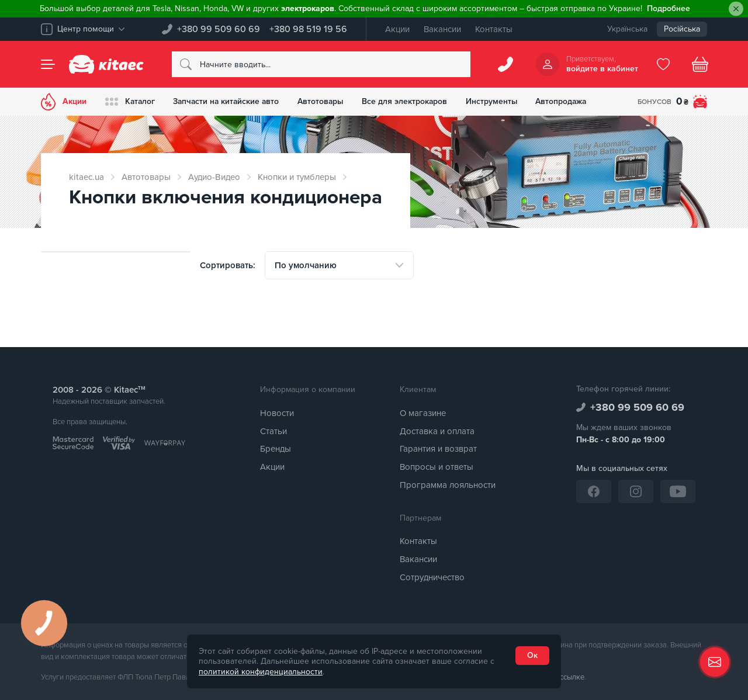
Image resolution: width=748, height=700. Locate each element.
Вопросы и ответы (437, 467)
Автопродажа (569, 101)
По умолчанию (306, 265)
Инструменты (498, 101)
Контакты (494, 29)
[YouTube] (678, 491)
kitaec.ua (86, 177)
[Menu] (48, 64)
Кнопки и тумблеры (297, 177)
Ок (532, 655)
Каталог (131, 102)
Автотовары (325, 101)
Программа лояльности (448, 485)
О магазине (423, 413)
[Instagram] (636, 491)
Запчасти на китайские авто (229, 101)
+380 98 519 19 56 (308, 29)
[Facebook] (594, 491)
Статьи (273, 431)
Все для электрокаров (411, 101)
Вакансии (442, 29)
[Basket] (700, 64)
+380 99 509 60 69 (219, 29)
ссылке (572, 677)
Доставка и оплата (437, 431)
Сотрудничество (432, 577)
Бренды (276, 449)
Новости (277, 413)
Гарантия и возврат (438, 449)
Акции (397, 29)
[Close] (736, 9)
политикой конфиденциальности (261, 672)
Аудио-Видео (214, 177)
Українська (627, 29)
